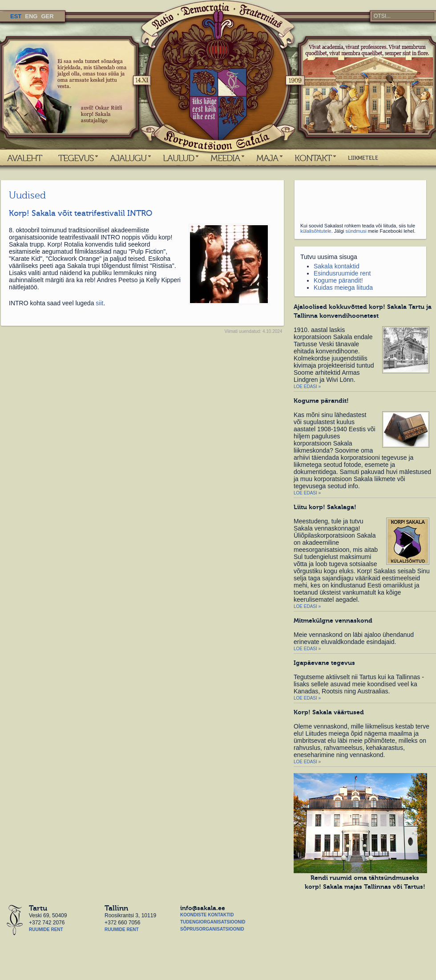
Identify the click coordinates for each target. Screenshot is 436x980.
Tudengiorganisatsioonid (213, 922)
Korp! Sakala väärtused (329, 712)
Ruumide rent (46, 929)
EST (16, 16)
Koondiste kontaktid (207, 915)
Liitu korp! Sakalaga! (325, 507)
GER (47, 16)
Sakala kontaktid (337, 266)
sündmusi (356, 231)
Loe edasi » (307, 387)
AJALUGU (128, 158)
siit (99, 303)
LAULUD (178, 158)
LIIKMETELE (363, 158)
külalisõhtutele (316, 231)
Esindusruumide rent (342, 273)
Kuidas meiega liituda (343, 288)
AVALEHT (24, 158)
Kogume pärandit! (338, 280)
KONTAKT (313, 158)
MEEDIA (225, 158)
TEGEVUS (76, 158)
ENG (31, 16)
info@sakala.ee (203, 908)
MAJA (267, 158)
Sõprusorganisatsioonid (212, 929)
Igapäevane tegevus (324, 663)
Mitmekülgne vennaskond (333, 620)
